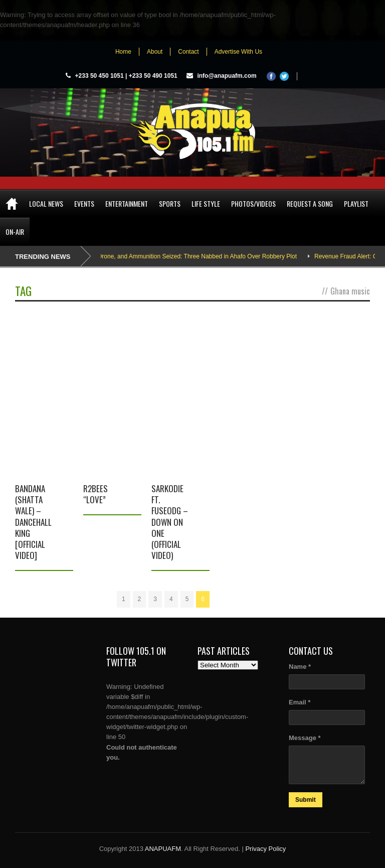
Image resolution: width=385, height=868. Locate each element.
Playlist (356, 203)
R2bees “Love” (95, 494)
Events (84, 203)
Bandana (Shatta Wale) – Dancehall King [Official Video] (33, 522)
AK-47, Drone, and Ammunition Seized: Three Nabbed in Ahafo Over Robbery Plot (194, 256)
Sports (170, 203)
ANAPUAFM (163, 849)
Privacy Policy (265, 849)
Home (123, 52)
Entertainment (127, 203)
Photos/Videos (253, 203)
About (155, 52)
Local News (46, 203)
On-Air (15, 232)
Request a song (310, 203)
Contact (188, 52)
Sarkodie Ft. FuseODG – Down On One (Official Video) (170, 522)
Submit (306, 800)
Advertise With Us (238, 52)
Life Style (206, 203)
